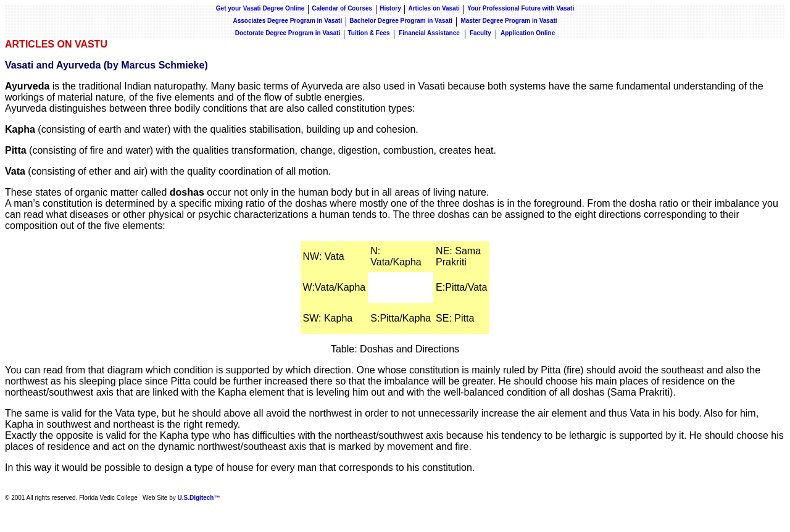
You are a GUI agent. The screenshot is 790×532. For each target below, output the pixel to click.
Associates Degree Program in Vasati (287, 21)
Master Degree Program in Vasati (509, 21)
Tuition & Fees (368, 33)
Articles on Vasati (434, 8)
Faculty (480, 33)
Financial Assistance (430, 33)
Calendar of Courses (342, 8)
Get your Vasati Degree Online (260, 8)
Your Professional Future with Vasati (521, 8)
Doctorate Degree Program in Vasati (288, 33)
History (390, 8)
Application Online (528, 33)
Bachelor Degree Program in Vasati (402, 21)
